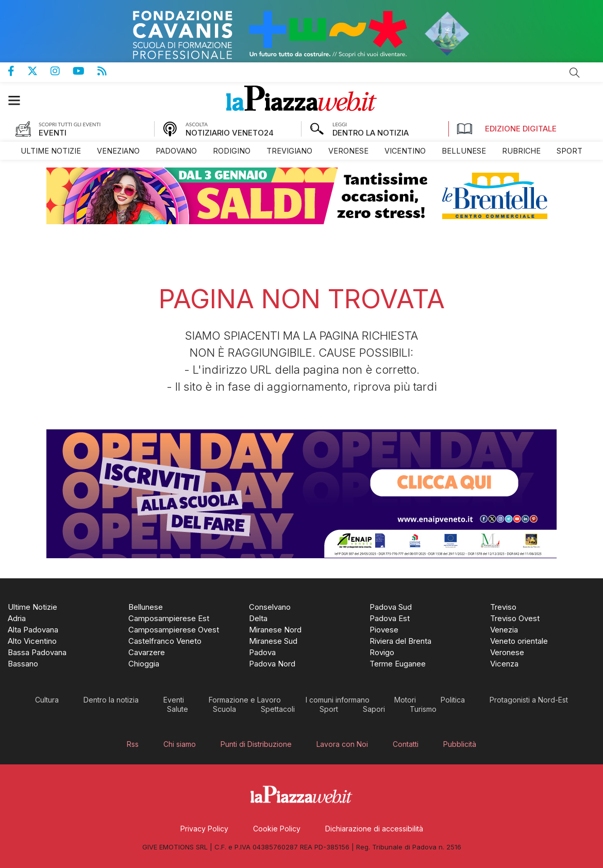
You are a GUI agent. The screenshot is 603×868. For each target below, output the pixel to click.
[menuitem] (51, 151)
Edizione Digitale (507, 129)
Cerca (575, 73)
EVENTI (53, 133)
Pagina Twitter (39, 71)
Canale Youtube (85, 71)
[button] (19, 100)
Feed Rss (108, 71)
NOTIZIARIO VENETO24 (230, 133)
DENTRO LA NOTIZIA (371, 133)
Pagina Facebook (18, 71)
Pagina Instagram (62, 71)
